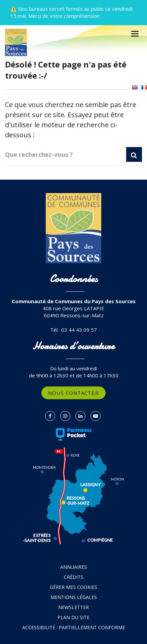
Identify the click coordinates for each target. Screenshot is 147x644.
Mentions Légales (74, 597)
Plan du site (73, 617)
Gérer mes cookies (73, 587)
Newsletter (73, 607)
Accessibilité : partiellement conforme (74, 627)
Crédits (74, 577)
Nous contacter (73, 393)
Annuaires (73, 567)
